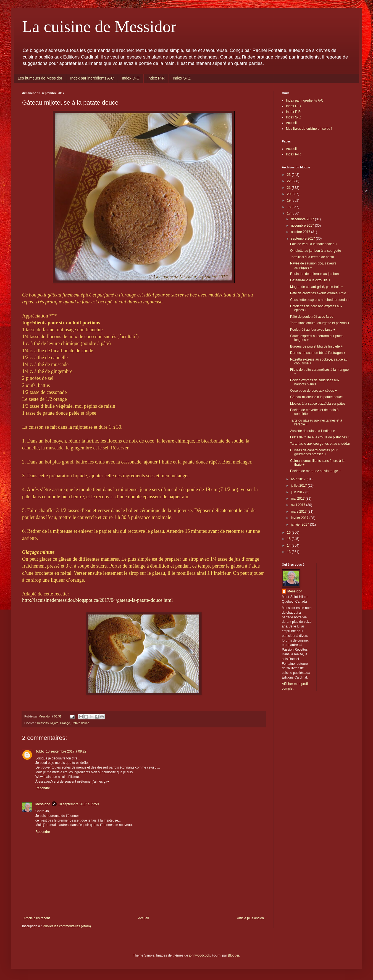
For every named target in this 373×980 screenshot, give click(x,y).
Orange (65, 723)
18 (289, 207)
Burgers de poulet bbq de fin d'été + (316, 346)
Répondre (43, 788)
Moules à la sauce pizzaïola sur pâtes (318, 404)
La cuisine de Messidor (99, 27)
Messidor (43, 804)
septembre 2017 (303, 239)
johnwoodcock (199, 955)
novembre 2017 (303, 226)
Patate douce (80, 723)
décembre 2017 (303, 219)
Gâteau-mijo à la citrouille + (310, 280)
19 (289, 200)
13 (289, 552)
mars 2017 (299, 512)
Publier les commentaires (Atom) (67, 926)
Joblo (40, 751)
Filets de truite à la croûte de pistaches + (320, 437)
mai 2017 (298, 499)
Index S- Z (182, 78)
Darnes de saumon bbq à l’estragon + (318, 353)
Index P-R (156, 78)
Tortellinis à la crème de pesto (312, 257)
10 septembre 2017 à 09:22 (66, 751)
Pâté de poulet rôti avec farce (312, 317)
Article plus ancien (250, 918)
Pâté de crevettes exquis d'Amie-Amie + (320, 293)
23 (289, 175)
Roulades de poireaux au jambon (314, 274)
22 (289, 181)
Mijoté (54, 723)
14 (289, 545)
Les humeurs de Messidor (40, 78)
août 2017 (299, 479)
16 (289, 533)
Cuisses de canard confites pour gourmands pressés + (314, 452)
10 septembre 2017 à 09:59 (79, 804)
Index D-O (131, 78)
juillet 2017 (299, 486)
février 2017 (300, 518)
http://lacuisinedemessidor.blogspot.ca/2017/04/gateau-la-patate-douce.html (97, 600)
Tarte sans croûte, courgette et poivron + (320, 323)
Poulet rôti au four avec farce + (313, 330)
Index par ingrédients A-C (92, 78)
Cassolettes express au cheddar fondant (320, 300)
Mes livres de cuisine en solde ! (309, 129)
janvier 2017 (300, 525)
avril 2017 (299, 505)
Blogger (234, 955)
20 (289, 194)
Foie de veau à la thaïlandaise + (314, 244)
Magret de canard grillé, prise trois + (317, 287)
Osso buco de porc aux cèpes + (313, 391)
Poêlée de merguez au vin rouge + (316, 471)
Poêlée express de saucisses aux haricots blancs (315, 382)
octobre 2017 (301, 232)
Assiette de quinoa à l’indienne (313, 431)
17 (289, 213)
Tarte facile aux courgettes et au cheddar (320, 444)
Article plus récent (37, 918)
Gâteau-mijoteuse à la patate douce (316, 397)
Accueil (144, 918)
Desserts (43, 723)
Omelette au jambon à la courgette (316, 251)
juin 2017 (298, 492)
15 (289, 539)
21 (289, 188)
